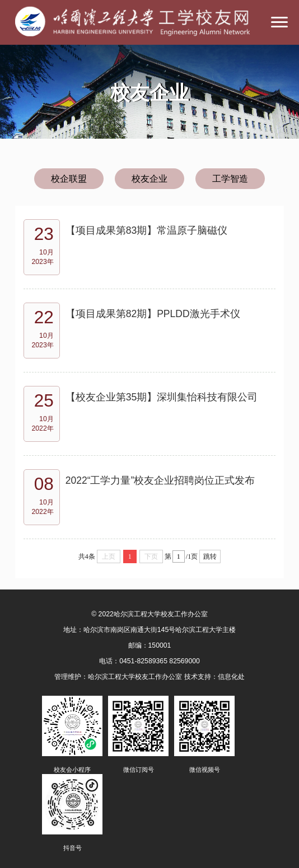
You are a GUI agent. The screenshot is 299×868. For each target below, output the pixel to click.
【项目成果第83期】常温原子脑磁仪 (146, 230)
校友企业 (149, 179)
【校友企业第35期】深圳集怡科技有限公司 (162, 397)
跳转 (210, 556)
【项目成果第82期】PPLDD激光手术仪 (153, 314)
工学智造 (230, 179)
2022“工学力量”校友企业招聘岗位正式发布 (160, 480)
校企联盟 (69, 179)
